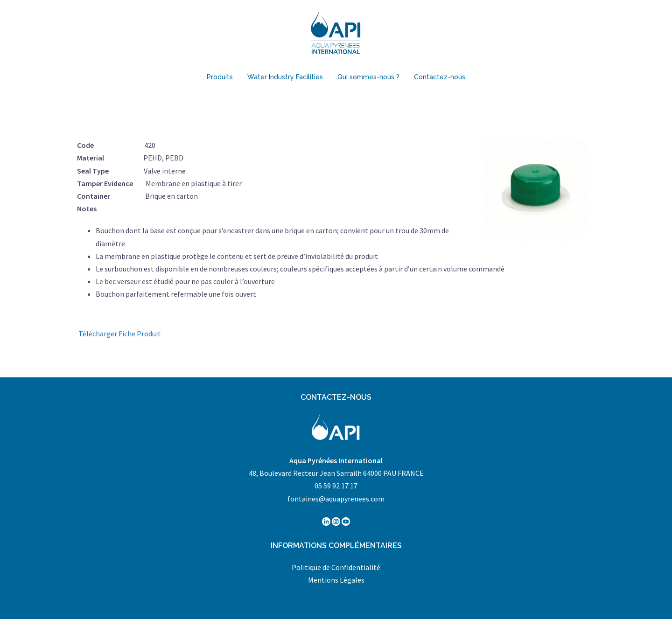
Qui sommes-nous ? (368, 77)
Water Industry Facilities (285, 77)
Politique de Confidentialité (336, 567)
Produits (220, 77)
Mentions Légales (336, 580)
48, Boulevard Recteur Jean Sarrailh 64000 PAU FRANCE (336, 473)
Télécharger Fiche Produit (120, 334)
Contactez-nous (440, 77)
